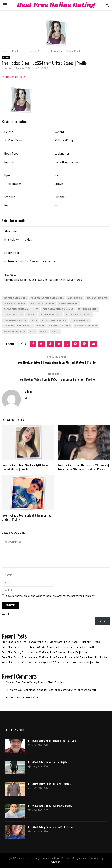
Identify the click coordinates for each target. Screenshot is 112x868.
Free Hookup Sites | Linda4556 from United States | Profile (56, 379)
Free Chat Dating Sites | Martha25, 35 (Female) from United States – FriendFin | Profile (50, 663)
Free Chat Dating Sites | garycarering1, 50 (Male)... (53, 741)
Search (6, 615)
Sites (32, 331)
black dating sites (97, 298)
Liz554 (34, 320)
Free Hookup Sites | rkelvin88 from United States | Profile (27, 517)
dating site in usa (69, 304)
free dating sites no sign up (58, 309)
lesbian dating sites (15, 320)
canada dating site (14, 304)
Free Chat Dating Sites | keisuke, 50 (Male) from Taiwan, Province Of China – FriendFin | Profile (55, 658)
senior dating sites (14, 331)
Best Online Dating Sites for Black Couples (40, 682)
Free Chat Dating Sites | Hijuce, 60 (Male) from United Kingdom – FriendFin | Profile (49, 647)
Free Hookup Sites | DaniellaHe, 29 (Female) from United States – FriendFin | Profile (83, 467)
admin (8, 68)
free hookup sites (88, 309)
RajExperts (56, 862)
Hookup (31, 315)
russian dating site (60, 326)
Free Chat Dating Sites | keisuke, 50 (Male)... (50, 805)
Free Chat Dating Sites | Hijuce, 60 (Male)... (50, 762)
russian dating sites (86, 326)
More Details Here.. (14, 77)
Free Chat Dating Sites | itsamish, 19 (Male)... (51, 784)
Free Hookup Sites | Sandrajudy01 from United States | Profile (25, 467)
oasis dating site (80, 320)
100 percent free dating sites (47, 298)
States (44, 331)
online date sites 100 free (18, 326)
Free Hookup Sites (28, 698)
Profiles (6, 57)
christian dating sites (42, 304)
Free (36, 309)
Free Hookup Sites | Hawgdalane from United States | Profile (56, 362)
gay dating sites (13, 315)
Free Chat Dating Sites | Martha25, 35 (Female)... (53, 827)
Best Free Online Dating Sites (56, 10)
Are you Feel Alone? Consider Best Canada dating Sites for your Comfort (55, 690)
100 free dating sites (15, 298)
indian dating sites (50, 315)
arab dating (75, 298)
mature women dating (54, 320)
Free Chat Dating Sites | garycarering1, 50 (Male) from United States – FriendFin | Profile (51, 642)
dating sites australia (16, 309)
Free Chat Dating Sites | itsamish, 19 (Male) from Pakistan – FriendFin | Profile (45, 652)
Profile (40, 326)
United (56, 331)
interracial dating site (78, 315)
